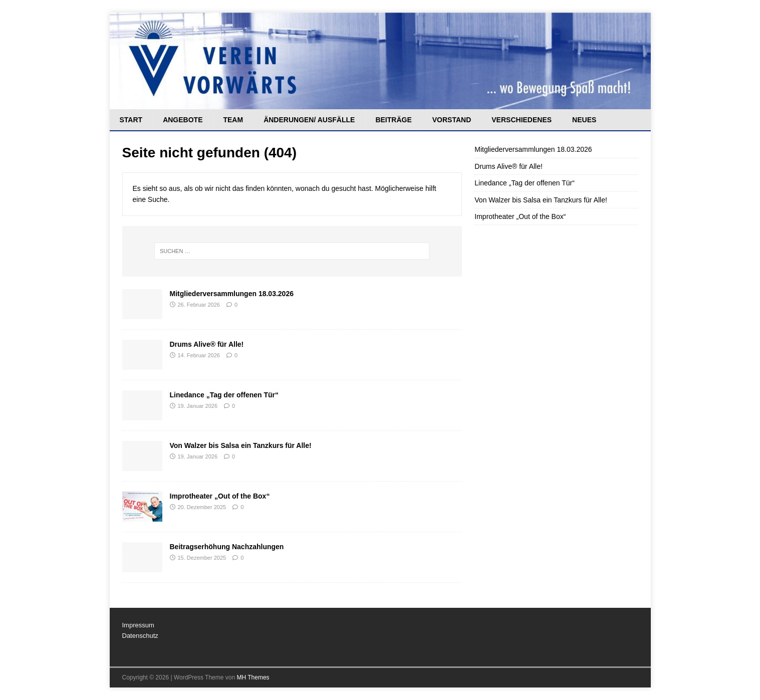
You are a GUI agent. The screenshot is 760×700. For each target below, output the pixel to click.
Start (131, 120)
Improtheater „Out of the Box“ (220, 496)
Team (233, 120)
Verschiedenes (522, 120)
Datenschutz (140, 636)
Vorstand (452, 120)
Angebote (183, 120)
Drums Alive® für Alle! (207, 344)
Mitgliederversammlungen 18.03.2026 (232, 294)
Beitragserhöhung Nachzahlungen (227, 547)
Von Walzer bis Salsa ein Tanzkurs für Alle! (241, 445)
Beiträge (393, 120)
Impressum (138, 625)
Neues (584, 120)
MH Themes (253, 677)
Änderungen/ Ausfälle (309, 120)
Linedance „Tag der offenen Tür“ (224, 395)
